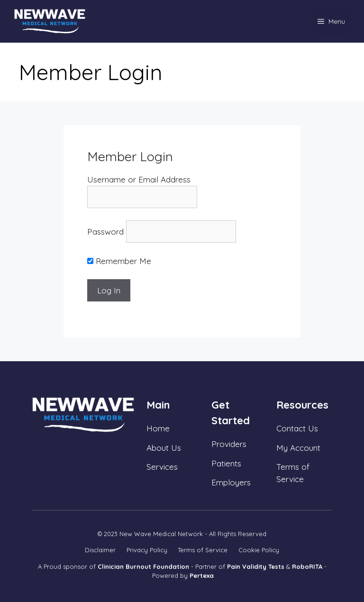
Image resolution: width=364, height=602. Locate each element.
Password (105, 232)
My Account (298, 448)
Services (162, 467)
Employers (231, 482)
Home (158, 428)
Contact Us (297, 428)
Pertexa (202, 575)
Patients (226, 463)
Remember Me (119, 261)
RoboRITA (307, 566)
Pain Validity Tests (256, 566)
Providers (229, 444)
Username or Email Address (139, 179)
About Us (164, 448)
